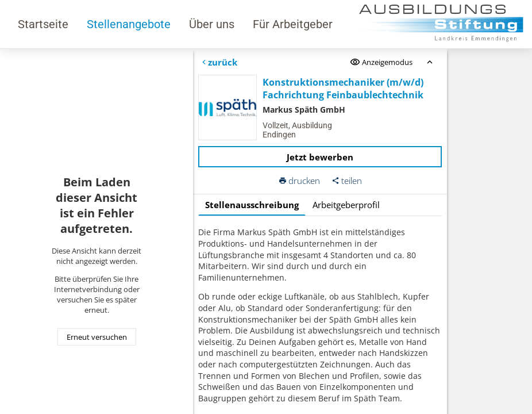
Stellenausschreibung (252, 205)
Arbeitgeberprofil (346, 205)
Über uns (212, 24)
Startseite (43, 24)
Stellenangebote (129, 24)
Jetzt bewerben (320, 157)
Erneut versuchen (97, 337)
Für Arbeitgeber (293, 24)
